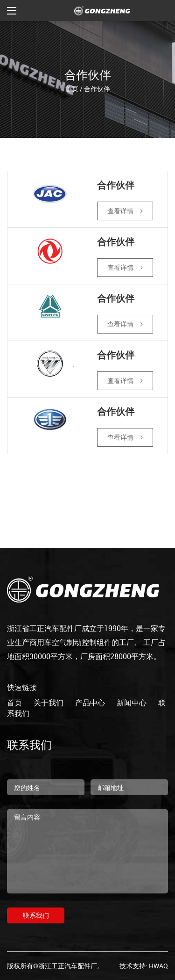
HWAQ (158, 966)
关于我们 (49, 703)
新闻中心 (132, 703)
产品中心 (90, 703)
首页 (72, 88)
